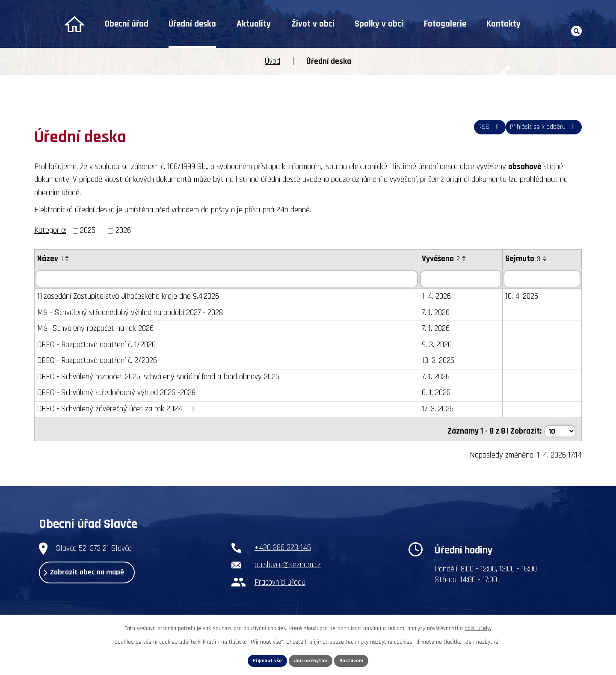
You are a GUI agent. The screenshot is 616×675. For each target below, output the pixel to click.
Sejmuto (523, 259)
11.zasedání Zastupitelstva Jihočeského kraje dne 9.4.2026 (128, 297)
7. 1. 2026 (436, 313)
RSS (474, 132)
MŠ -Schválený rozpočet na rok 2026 (95, 329)
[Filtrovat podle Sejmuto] (542, 279)
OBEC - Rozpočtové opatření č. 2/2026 (97, 361)
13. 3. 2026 (438, 361)
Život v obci (313, 24)
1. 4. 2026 (436, 297)
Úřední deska (192, 24)
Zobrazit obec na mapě (100, 576)
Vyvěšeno (441, 259)
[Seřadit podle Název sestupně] (68, 260)
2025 (88, 230)
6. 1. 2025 (436, 393)
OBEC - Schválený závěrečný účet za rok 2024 (118, 409)
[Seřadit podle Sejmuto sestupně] (545, 260)
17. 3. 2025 (438, 409)
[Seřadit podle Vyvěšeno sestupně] (465, 260)
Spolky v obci (379, 24)
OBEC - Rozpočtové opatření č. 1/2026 (96, 345)
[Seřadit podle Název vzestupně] (68, 257)
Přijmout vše (264, 660)
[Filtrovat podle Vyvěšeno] (461, 279)
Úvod (74, 24)
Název (50, 259)
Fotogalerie (445, 24)
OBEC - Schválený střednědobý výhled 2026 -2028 (116, 393)
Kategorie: (50, 230)
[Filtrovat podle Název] (227, 279)
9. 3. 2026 (437, 345)
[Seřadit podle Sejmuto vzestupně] (545, 257)
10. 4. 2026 (522, 297)
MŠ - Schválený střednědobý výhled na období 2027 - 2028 (130, 313)
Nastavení (355, 660)
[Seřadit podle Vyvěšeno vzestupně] (465, 257)
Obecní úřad (127, 24)
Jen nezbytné (311, 660)
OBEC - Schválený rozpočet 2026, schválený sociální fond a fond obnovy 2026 (158, 377)
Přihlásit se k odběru (538, 132)
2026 (123, 230)
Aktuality (254, 24)
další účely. (478, 626)
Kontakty (503, 24)
